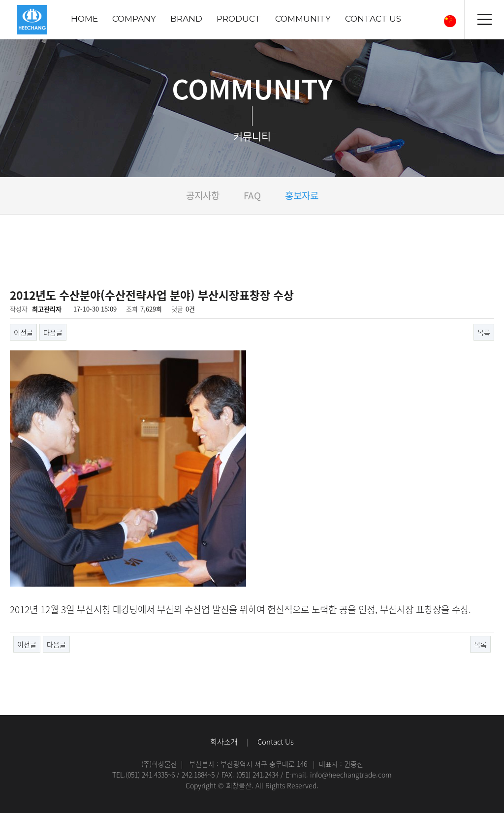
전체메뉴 (484, 20)
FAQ (252, 195)
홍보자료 (302, 195)
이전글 (23, 332)
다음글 (53, 332)
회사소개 (224, 742)
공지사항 (203, 195)
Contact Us (276, 742)
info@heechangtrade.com (351, 775)
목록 (484, 332)
